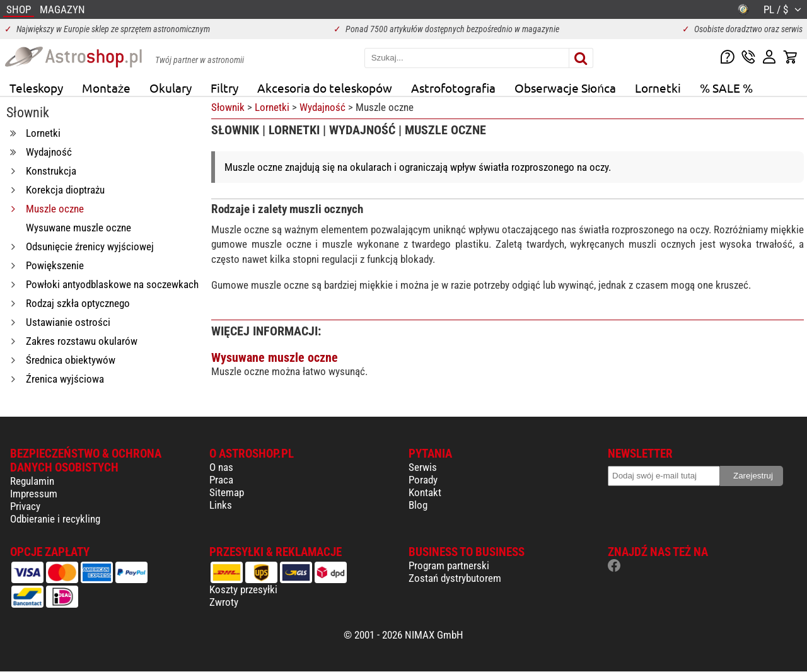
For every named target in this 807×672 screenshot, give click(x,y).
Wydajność (322, 107)
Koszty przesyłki (243, 589)
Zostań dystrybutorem (455, 578)
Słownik (228, 107)
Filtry (224, 88)
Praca (221, 480)
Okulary (171, 88)
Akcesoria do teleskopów (325, 88)
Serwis (423, 467)
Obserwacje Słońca (565, 88)
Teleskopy (36, 88)
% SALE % (726, 88)
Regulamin (32, 481)
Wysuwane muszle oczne (275, 357)
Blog (418, 505)
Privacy (25, 506)
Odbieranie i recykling (55, 519)
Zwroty (224, 602)
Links (221, 505)
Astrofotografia (453, 88)
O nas (221, 467)
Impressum (34, 494)
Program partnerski (449, 565)
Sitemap (227, 492)
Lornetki (658, 88)
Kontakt (425, 492)
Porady (423, 480)
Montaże (106, 88)
